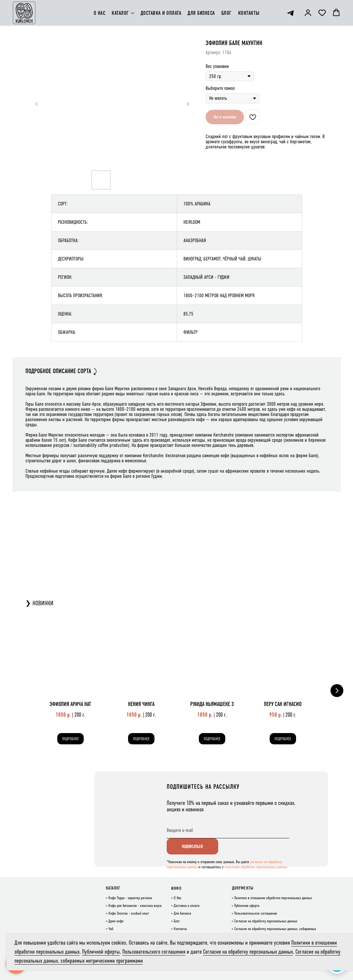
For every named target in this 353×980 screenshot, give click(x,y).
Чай (111, 929)
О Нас (178, 898)
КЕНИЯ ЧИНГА (141, 704)
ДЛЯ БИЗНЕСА (201, 13)
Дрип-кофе (116, 921)
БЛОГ (227, 13)
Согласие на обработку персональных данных (266, 921)
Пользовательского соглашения (154, 952)
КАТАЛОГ (120, 13)
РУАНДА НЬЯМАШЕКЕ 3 (212, 704)
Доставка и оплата (187, 906)
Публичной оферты (101, 952)
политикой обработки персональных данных (256, 867)
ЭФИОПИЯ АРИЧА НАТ (70, 704)
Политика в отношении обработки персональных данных (273, 898)
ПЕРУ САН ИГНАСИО (283, 704)
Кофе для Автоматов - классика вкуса (135, 906)
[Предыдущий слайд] (37, 104)
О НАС (100, 13)
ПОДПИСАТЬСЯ (192, 847)
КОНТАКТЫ (249, 13)
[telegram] (290, 13)
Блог (177, 921)
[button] (308, 13)
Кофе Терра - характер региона (130, 898)
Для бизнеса (182, 914)
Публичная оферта (247, 906)
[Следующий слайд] (188, 104)
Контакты (180, 929)
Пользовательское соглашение (256, 914)
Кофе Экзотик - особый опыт (129, 914)
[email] (228, 830)
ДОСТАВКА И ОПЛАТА (161, 13)
